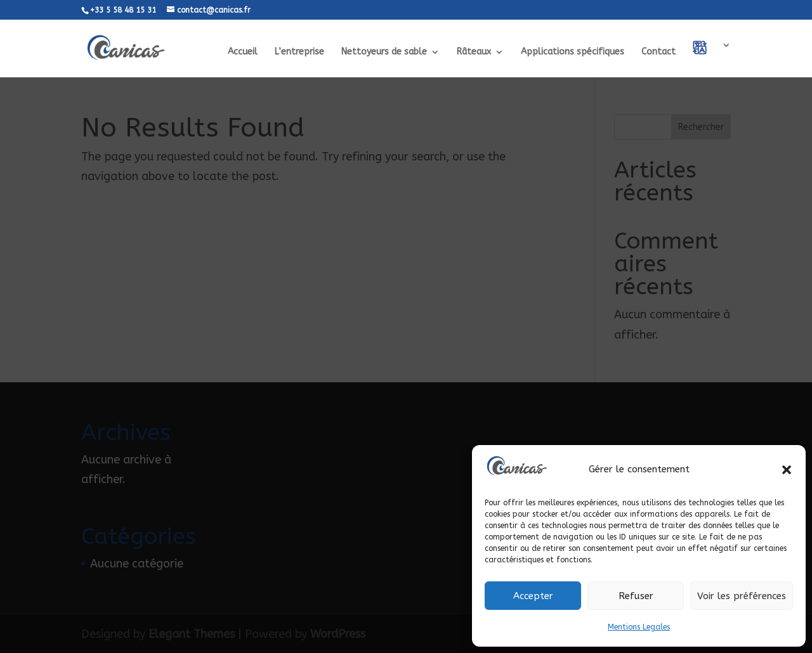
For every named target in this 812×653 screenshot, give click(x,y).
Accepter (533, 596)
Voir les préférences (742, 596)
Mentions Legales (639, 627)
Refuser (636, 596)
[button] (787, 470)
